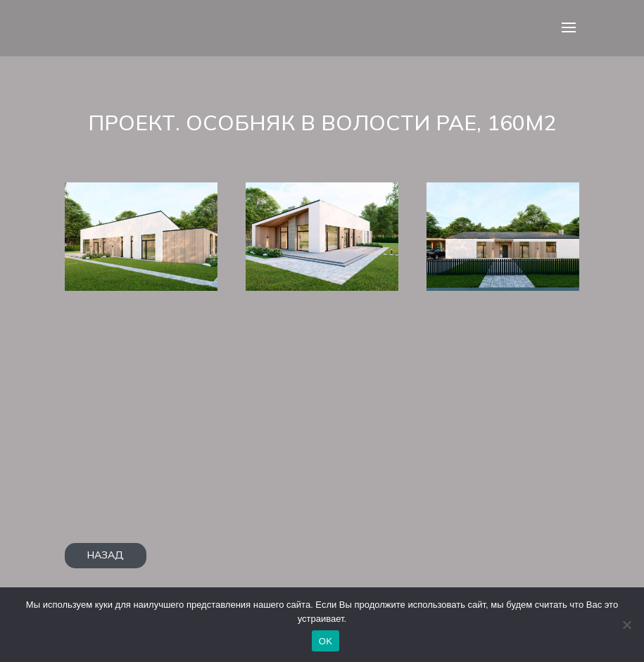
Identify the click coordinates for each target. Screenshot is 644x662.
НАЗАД (106, 555)
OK (326, 641)
